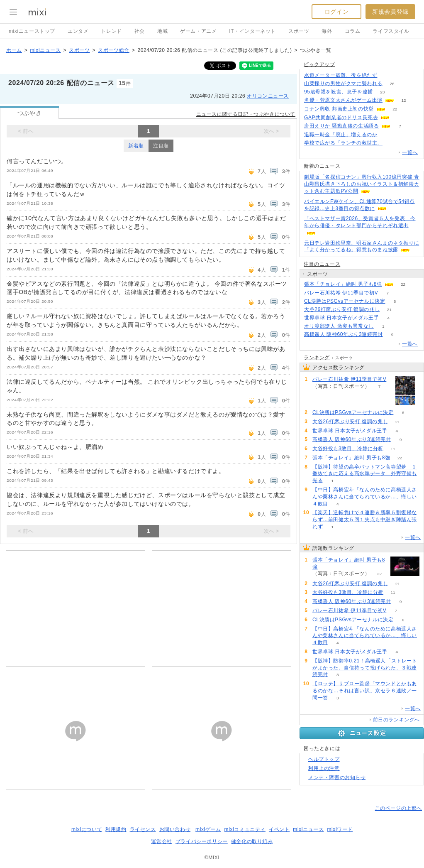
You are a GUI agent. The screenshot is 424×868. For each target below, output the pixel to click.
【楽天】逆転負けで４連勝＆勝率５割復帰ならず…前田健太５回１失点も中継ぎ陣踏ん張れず (365, 520)
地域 (162, 31)
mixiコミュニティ (245, 829)
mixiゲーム (208, 829)
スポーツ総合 (114, 50)
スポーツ (299, 31)
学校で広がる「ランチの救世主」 (343, 143)
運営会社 (161, 841)
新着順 (136, 146)
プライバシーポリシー (202, 841)
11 (393, 449)
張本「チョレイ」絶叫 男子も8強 (343, 284)
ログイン (336, 12)
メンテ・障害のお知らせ (337, 777)
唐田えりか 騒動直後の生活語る (341, 126)
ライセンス (143, 829)
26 (392, 84)
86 (387, 75)
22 (395, 109)
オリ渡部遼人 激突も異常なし (339, 326)
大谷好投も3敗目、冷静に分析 (348, 449)
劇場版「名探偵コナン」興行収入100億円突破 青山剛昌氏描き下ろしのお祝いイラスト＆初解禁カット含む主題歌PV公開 (362, 184)
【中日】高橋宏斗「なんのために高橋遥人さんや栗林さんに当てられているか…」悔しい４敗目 (365, 497)
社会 (140, 31)
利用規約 (116, 829)
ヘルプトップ (324, 759)
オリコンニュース (268, 96)
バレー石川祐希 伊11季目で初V (341, 293)
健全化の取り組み (252, 841)
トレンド (111, 31)
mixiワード (340, 829)
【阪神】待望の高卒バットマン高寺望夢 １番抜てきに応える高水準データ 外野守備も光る (365, 474)
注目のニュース (322, 264)
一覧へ (410, 152)
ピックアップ (319, 64)
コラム (353, 31)
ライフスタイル (391, 31)
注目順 (161, 146)
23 (382, 92)
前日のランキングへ (396, 720)
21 (389, 310)
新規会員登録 (390, 12)
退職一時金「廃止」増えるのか (341, 135)
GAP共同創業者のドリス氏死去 (341, 118)
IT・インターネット (252, 31)
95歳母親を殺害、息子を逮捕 (339, 92)
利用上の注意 (324, 768)
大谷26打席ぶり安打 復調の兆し (342, 309)
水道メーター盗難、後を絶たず (341, 75)
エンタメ (78, 31)
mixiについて (87, 829)
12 (403, 100)
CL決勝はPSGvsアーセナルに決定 (345, 301)
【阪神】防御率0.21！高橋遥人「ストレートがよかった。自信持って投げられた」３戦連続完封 (365, 668)
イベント (279, 829)
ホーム (14, 50)
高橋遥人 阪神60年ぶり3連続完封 (344, 334)
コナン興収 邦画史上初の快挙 (339, 109)
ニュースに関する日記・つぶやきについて (246, 114)
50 (392, 143)
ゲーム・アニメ (198, 31)
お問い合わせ (175, 829)
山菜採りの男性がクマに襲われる (343, 83)
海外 (327, 31)
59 (387, 135)
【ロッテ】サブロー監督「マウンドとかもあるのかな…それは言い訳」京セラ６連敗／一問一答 (365, 691)
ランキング (317, 358)
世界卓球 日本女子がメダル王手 (341, 318)
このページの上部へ (398, 808)
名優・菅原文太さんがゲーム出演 (343, 100)
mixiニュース (45, 50)
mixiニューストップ (32, 31)
